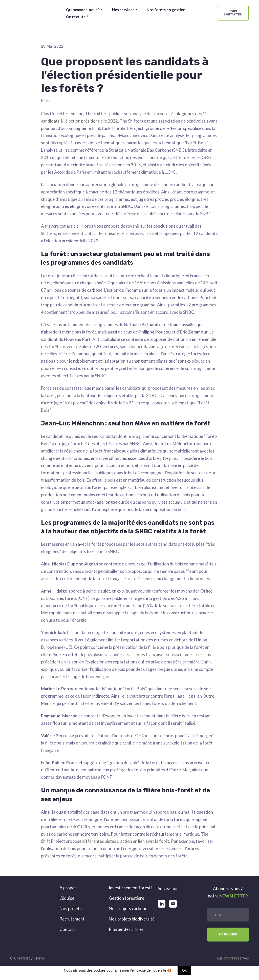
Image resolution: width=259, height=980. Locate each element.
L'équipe (67, 898)
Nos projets (71, 908)
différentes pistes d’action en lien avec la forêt (126, 841)
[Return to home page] (31, 13)
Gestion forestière (126, 898)
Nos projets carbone (128, 908)
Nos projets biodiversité (132, 919)
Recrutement (72, 919)
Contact (67, 929)
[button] (233, 13)
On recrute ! (77, 17)
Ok (184, 970)
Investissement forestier (132, 888)
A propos (68, 888)
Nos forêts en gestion (166, 10)
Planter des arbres (126, 929)
